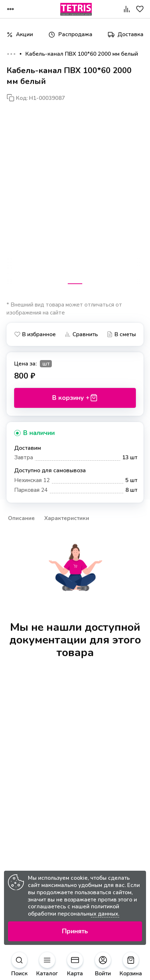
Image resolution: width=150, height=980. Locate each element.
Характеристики (67, 518)
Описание (21, 518)
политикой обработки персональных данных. (74, 910)
